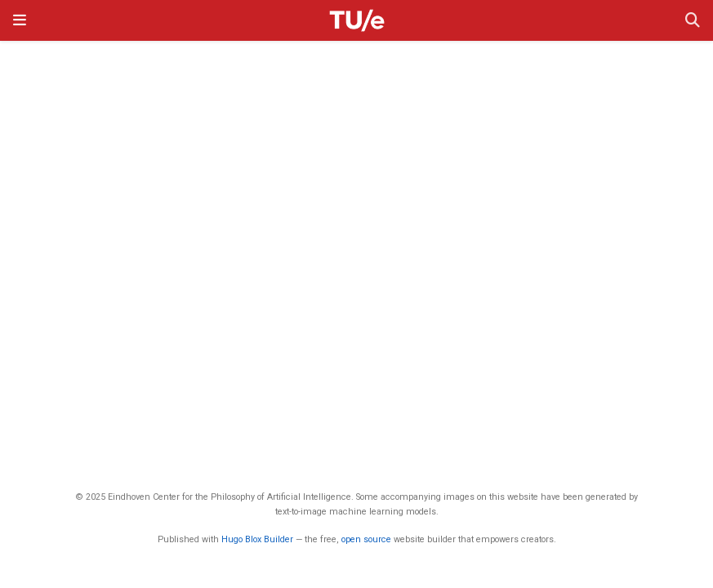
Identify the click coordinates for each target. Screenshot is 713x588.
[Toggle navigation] (20, 20)
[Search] (693, 21)
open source (366, 539)
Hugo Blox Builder (257, 539)
